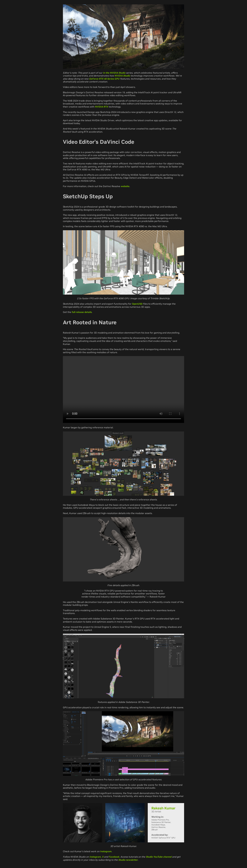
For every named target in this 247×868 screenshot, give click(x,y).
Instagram (106, 851)
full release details (82, 312)
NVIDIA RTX (102, 107)
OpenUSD (137, 304)
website (125, 186)
